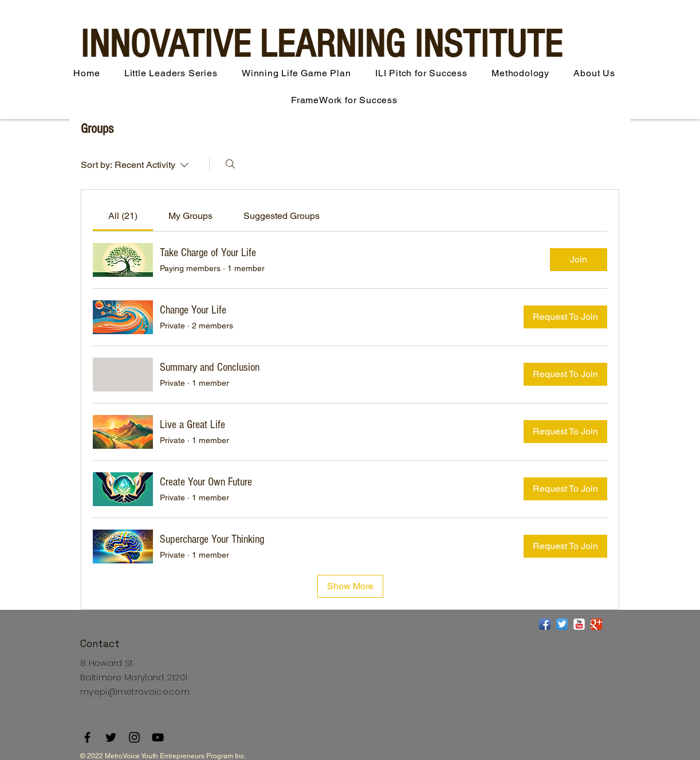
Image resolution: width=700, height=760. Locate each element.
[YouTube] (158, 737)
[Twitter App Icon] (562, 624)
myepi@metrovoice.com (135, 692)
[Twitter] (111, 737)
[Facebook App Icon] (545, 624)
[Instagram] (134, 737)
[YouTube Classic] (579, 624)
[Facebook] (87, 737)
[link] (123, 216)
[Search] (230, 164)
